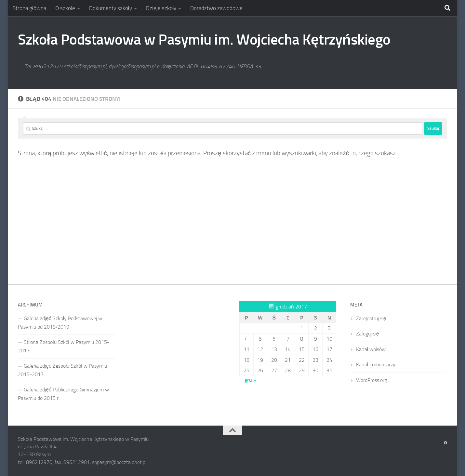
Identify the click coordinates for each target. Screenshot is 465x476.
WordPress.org (372, 380)
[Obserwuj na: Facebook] (445, 443)
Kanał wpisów (371, 349)
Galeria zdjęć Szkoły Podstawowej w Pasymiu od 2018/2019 (60, 323)
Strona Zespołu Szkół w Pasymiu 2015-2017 (64, 346)
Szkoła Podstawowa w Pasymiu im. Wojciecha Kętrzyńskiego (204, 40)
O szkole (65, 8)
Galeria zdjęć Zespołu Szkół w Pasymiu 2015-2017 (62, 370)
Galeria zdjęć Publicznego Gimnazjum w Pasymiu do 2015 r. (63, 394)
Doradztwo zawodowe (216, 8)
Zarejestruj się (371, 318)
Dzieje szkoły (161, 8)
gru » (250, 380)
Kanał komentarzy (376, 365)
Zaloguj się (368, 334)
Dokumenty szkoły (111, 8)
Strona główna (29, 8)
